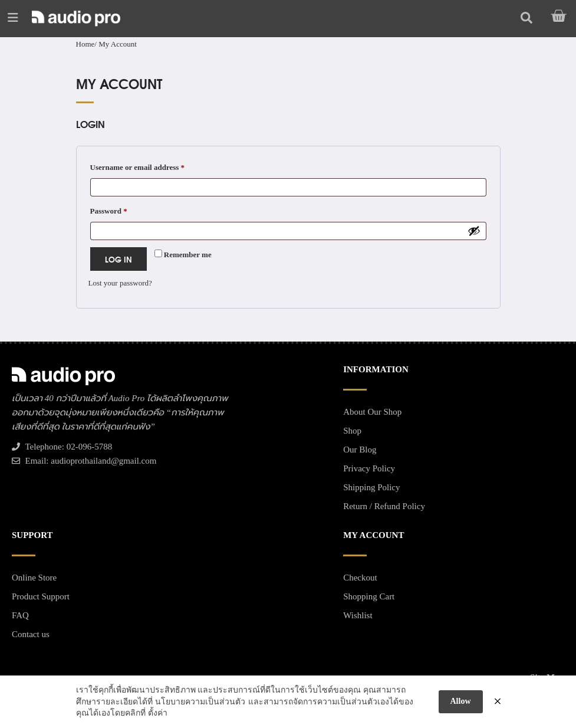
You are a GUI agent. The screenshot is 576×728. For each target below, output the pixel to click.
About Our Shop (372, 412)
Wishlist (358, 615)
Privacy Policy (369, 468)
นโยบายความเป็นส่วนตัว (200, 702)
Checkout (360, 578)
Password (124, 209)
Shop (352, 431)
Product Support (41, 596)
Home (85, 44)
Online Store (34, 578)
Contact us (31, 634)
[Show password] (474, 231)
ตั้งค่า (158, 713)
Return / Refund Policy (384, 506)
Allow (461, 701)
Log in (119, 259)
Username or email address (152, 166)
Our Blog (360, 450)
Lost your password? (120, 283)
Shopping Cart (369, 596)
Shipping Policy (371, 487)
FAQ (20, 615)
